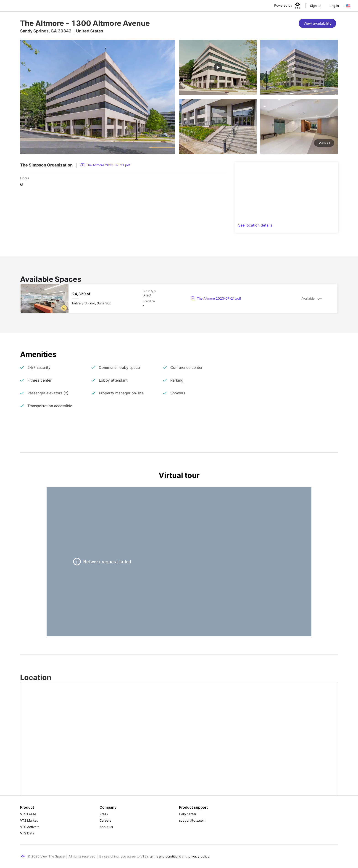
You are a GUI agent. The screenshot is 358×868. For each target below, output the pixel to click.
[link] (105, 165)
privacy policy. (199, 856)
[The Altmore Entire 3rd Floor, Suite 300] (179, 298)
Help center (188, 814)
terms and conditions (165, 856)
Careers (105, 820)
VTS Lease (28, 814)
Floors (25, 178)
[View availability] (317, 23)
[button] (64, 308)
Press (104, 814)
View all (324, 143)
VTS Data (27, 833)
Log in (334, 6)
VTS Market (29, 820)
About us (106, 827)
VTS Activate (30, 827)
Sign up (316, 6)
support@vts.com (192, 820)
